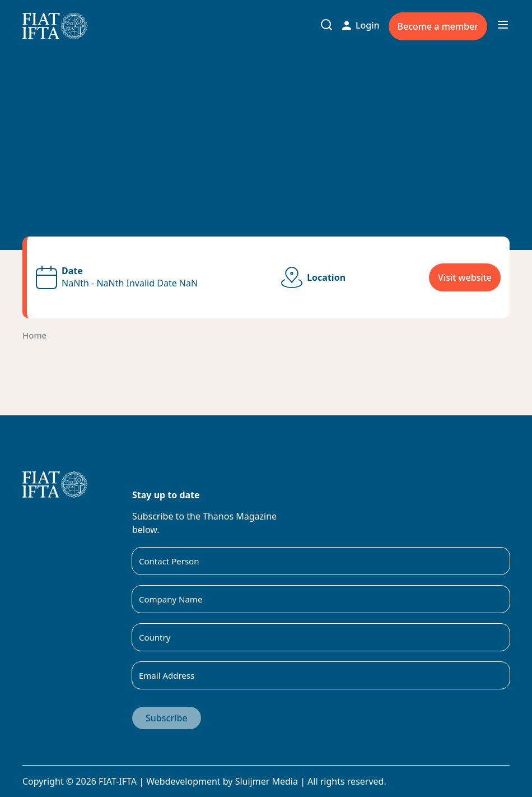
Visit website (465, 277)
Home (34, 335)
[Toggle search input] (326, 25)
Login (361, 25)
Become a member (438, 26)
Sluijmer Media (267, 781)
